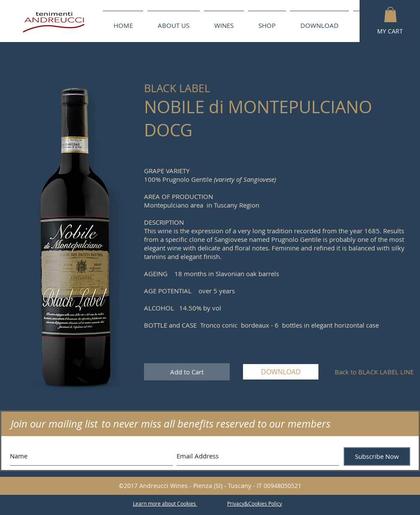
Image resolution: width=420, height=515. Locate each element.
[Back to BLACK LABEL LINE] (374, 372)
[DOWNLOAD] (281, 372)
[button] (390, 15)
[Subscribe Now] (377, 456)
